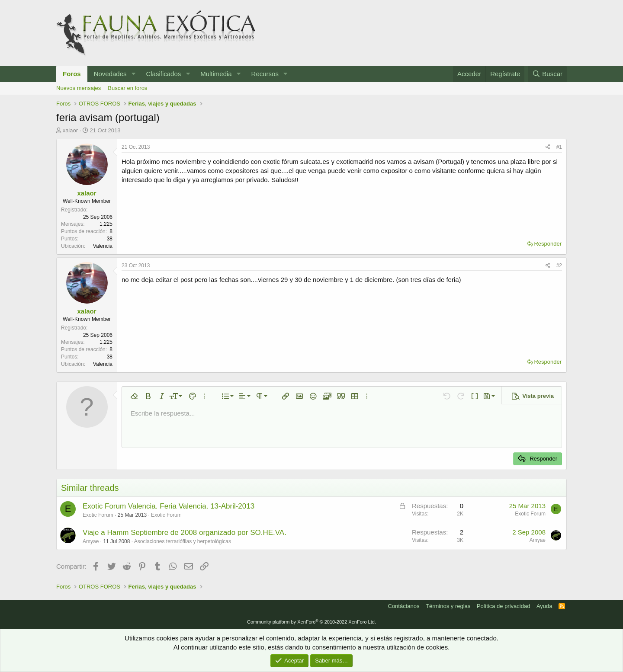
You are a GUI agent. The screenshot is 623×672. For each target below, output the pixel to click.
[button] (133, 74)
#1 (559, 147)
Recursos (265, 74)
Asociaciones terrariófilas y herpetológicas (183, 541)
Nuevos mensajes (79, 88)
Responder (548, 244)
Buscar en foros (127, 88)
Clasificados (163, 74)
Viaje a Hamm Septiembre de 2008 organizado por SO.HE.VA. (185, 533)
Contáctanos (404, 606)
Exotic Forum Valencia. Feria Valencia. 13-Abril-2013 (169, 506)
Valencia (103, 246)
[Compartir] (548, 147)
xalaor (70, 130)
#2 (559, 266)
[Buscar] (547, 74)
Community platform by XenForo (311, 622)
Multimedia (216, 74)
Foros (72, 74)
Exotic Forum (166, 515)
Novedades (110, 74)
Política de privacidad (504, 606)
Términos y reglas (448, 606)
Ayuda (544, 606)
